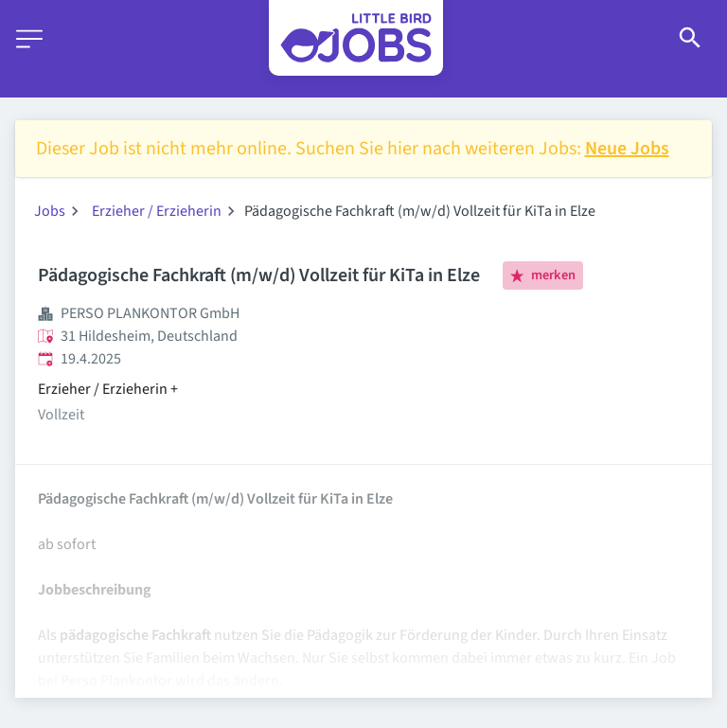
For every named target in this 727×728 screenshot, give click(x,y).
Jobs (50, 211)
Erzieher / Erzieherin (157, 211)
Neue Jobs (627, 149)
